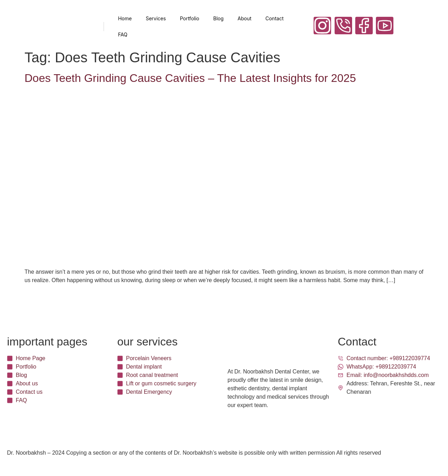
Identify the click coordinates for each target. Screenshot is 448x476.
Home (125, 18)
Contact (274, 18)
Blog (218, 18)
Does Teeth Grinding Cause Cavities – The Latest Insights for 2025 (190, 78)
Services (156, 18)
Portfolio (190, 18)
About (244, 18)
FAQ (123, 34)
